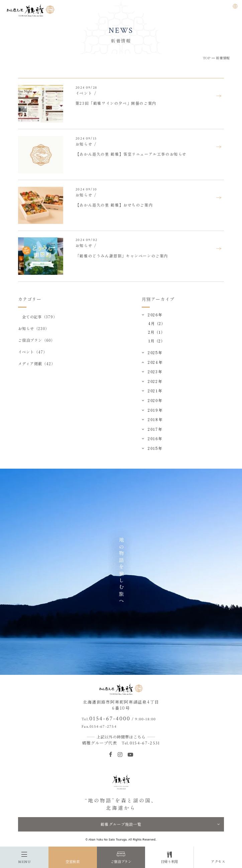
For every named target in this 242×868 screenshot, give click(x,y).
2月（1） (156, 332)
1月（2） (156, 341)
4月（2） (157, 323)
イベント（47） (32, 352)
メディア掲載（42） (36, 364)
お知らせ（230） (33, 328)
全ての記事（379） (40, 317)
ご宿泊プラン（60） (36, 340)
